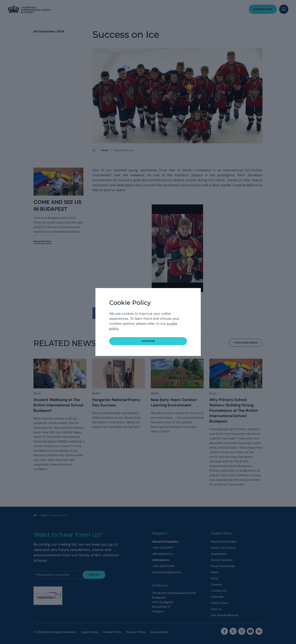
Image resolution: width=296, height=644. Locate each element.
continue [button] (148, 341)
